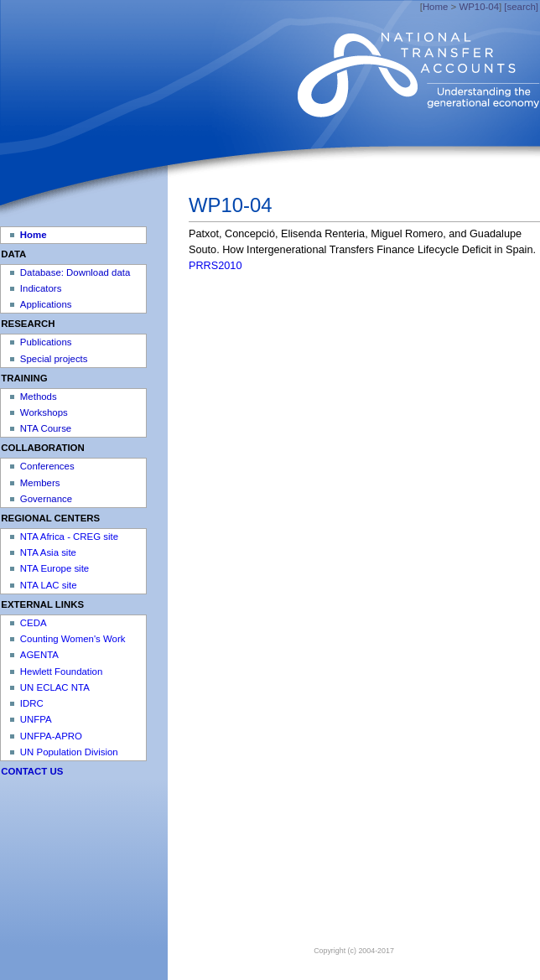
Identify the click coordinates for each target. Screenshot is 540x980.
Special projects (54, 359)
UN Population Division (69, 752)
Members (40, 483)
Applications (46, 304)
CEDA (34, 623)
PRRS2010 (215, 266)
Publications (46, 342)
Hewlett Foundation (61, 671)
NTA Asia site (48, 552)
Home (435, 7)
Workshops (44, 412)
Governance (46, 499)
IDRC (32, 703)
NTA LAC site (49, 585)
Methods (39, 397)
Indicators (41, 288)
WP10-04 (479, 7)
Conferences (47, 466)
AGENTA (39, 655)
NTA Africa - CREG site (69, 537)
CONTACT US (32, 771)
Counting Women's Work (73, 639)
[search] (521, 7)
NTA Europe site (55, 568)
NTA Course (46, 428)
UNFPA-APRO (51, 736)
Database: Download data (75, 272)
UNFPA (36, 719)
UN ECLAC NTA (55, 687)
